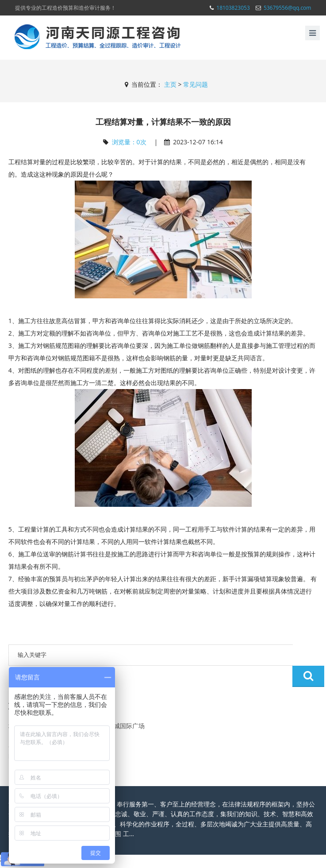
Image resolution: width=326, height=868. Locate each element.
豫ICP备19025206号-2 (253, 856)
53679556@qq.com (288, 8)
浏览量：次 (129, 142)
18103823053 (233, 8)
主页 (170, 84)
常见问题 (196, 84)
